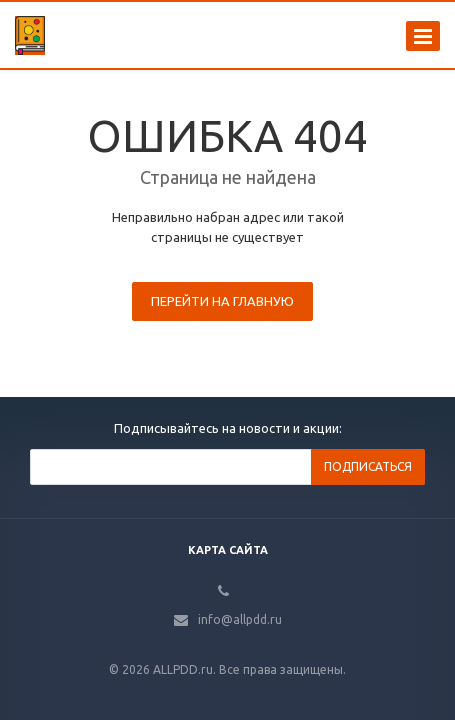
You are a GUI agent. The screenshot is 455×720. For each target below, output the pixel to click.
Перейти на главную (222, 301)
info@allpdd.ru (240, 619)
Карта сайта (228, 550)
